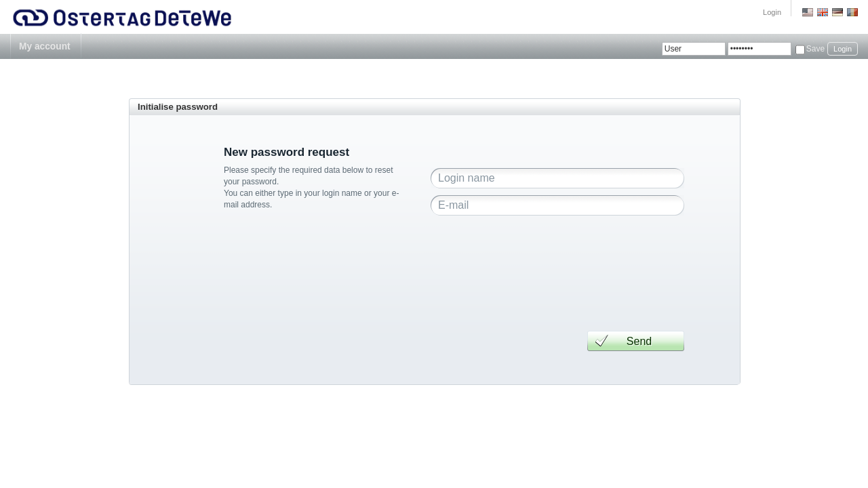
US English (808, 12)
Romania (852, 12)
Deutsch (837, 12)
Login (772, 12)
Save (815, 49)
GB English (823, 12)
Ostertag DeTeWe (123, 17)
